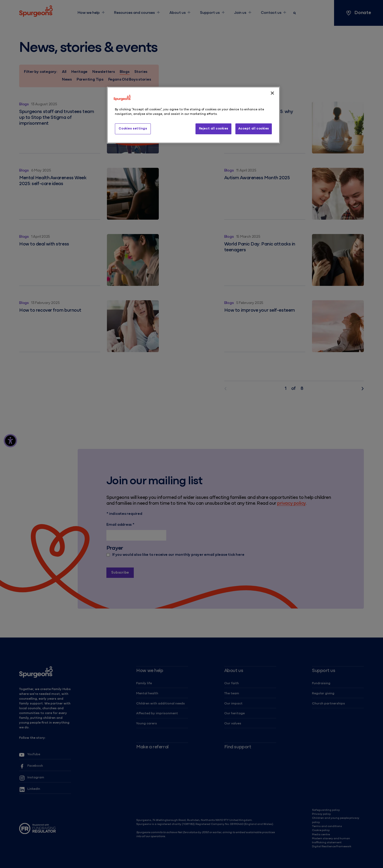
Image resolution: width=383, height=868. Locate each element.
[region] (193, 115)
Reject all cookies (214, 129)
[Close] (272, 93)
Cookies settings (133, 129)
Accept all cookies (254, 129)
